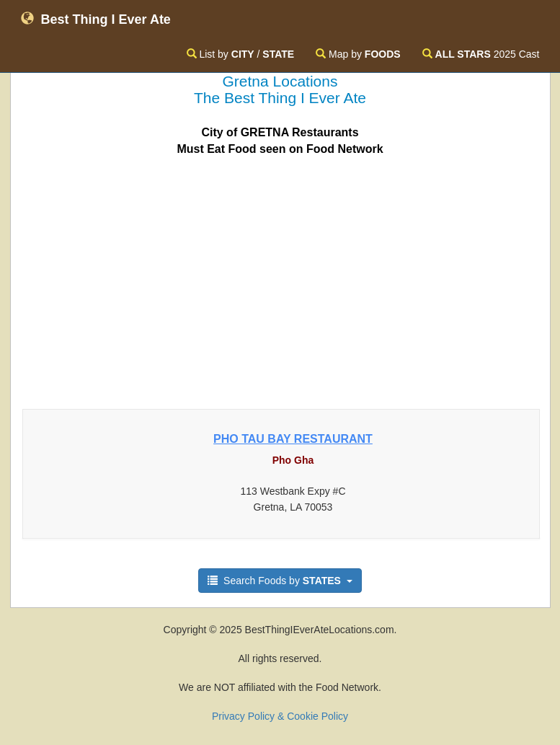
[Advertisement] (280, 278)
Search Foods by (280, 581)
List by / (241, 54)
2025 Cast (481, 54)
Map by (358, 54)
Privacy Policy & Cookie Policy (280, 716)
